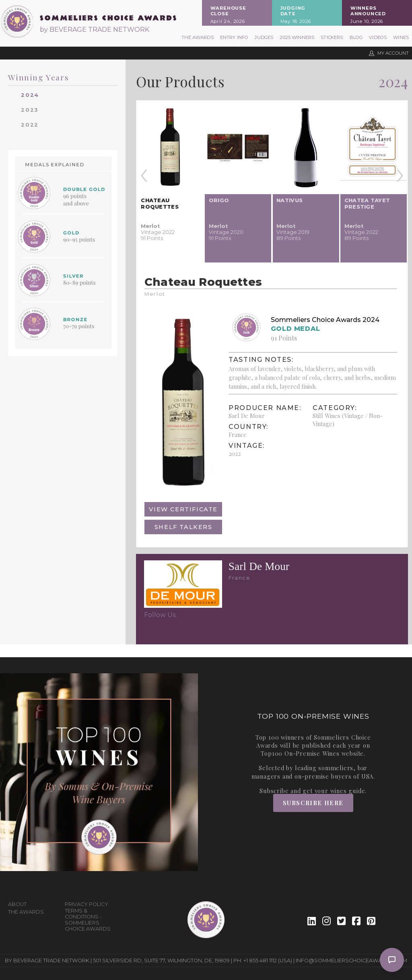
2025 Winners (297, 37)
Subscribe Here (313, 803)
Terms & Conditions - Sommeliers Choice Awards (88, 920)
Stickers (332, 37)
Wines (401, 37)
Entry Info (234, 37)
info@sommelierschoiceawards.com (351, 961)
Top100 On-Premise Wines (300, 753)
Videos (378, 37)
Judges (264, 37)
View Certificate (183, 509)
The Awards (198, 37)
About (17, 904)
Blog (356, 37)
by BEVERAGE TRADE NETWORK (95, 30)
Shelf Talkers (183, 527)
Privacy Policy (87, 904)
